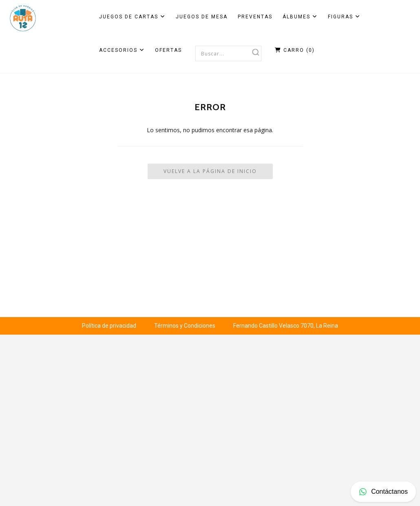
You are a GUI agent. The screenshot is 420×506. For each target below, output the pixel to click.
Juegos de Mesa (202, 17)
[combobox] (228, 53)
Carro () (295, 50)
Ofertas (168, 50)
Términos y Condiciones (185, 326)
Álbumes (300, 17)
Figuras (344, 17)
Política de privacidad (109, 326)
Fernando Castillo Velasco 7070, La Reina (286, 326)
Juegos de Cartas (132, 17)
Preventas (255, 17)
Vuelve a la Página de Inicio (210, 171)
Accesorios (122, 50)
